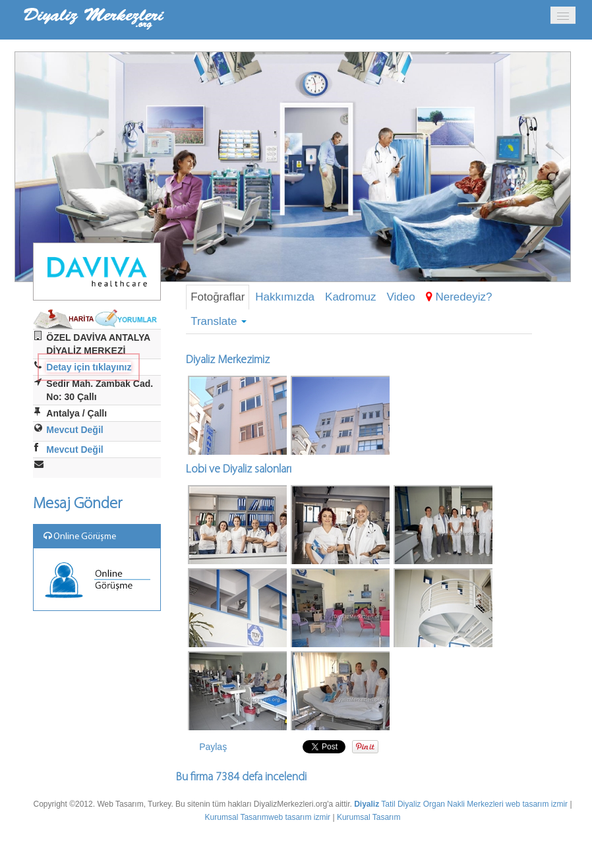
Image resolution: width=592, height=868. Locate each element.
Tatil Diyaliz (401, 804)
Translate (219, 321)
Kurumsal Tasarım (237, 817)
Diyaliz (367, 804)
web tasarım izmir (537, 804)
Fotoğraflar (218, 297)
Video (401, 297)
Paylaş (213, 747)
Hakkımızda (285, 297)
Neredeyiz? (459, 297)
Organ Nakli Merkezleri (463, 804)
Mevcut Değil (74, 430)
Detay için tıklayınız (89, 367)
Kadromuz (350, 297)
